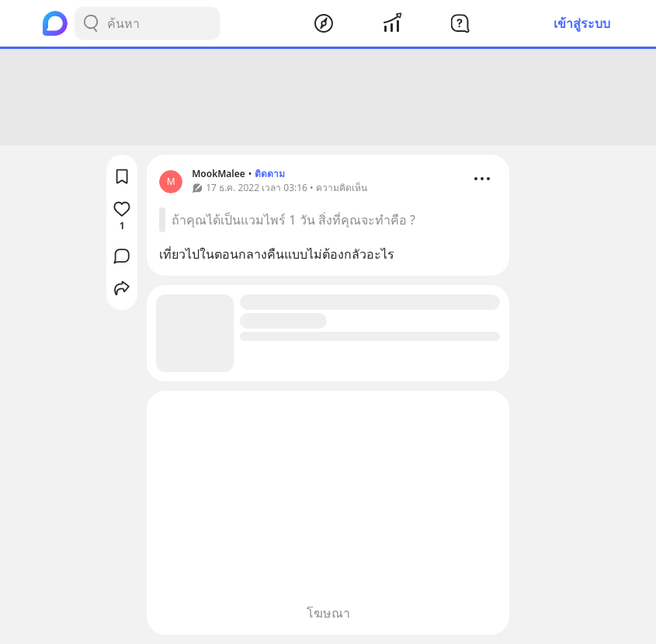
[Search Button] (91, 23)
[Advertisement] (328, 97)
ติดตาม (270, 174)
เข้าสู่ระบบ (582, 23)
